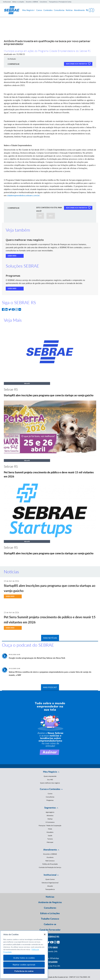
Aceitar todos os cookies (24, 958)
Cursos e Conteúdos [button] (50, 789)
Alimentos (50, 815)
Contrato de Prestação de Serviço (50, 867)
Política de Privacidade (50, 864)
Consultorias (59, 10)
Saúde (50, 836)
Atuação (50, 886)
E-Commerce (50, 822)
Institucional (7, 2)
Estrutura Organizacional (50, 883)
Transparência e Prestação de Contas (60, 2)
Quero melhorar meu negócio (50, 783)
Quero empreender (50, 776)
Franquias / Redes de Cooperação (50, 826)
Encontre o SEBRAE (32, 2)
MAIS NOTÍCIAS (50, 638)
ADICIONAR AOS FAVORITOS (78, 64)
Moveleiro (50, 832)
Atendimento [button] (50, 850)
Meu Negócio (29, 10)
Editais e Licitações (18, 2)
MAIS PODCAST (50, 687)
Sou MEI (50, 780)
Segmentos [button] (50, 808)
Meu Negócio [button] (50, 772)
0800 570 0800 (50, 947)
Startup (50, 819)
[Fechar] (45, 934)
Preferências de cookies (24, 971)
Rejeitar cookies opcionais (24, 965)
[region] (24, 955)
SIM (40, 216)
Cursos (39, 10)
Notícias (69, 10)
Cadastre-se (50, 924)
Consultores (43, 2)
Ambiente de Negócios (50, 902)
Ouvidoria (50, 857)
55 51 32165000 (50, 962)
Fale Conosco (50, 861)
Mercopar (50, 842)
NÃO (51, 216)
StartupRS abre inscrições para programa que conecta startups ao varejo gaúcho (49, 395)
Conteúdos (48, 10)
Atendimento (79, 10)
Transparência (50, 889)
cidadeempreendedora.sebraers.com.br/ (23, 195)
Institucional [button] (50, 875)
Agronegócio (50, 812)
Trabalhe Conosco (50, 919)
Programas (50, 800)
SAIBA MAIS (12, 256)
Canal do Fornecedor (50, 930)
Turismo (50, 839)
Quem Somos (50, 879)
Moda (50, 829)
